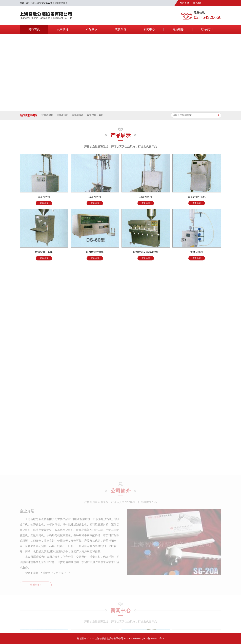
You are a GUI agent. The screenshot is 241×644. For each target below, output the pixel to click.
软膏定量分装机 (95, 115)
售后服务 (178, 29)
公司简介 (63, 29)
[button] (118, 108)
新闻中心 (149, 29)
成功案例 (120, 29)
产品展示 (92, 29)
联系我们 (198, 3)
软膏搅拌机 (47, 115)
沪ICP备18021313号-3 (153, 639)
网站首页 (184, 3)
